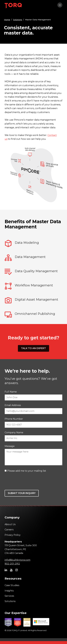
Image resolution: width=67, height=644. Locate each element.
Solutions (18, 20)
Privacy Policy (13, 535)
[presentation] (27, 481)
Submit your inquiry (22, 493)
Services (9, 596)
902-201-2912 (12, 564)
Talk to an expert (33, 361)
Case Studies (12, 585)
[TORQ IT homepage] (13, 6)
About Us (10, 524)
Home (7, 20)
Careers (9, 530)
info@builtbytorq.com (17, 560)
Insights (9, 591)
